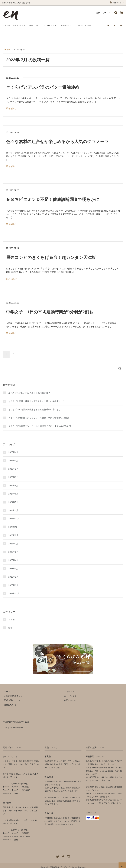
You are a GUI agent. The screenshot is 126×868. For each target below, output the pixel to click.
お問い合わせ (84, 25)
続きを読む (11, 108)
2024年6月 (13, 494)
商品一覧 (33, 25)
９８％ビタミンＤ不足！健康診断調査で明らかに (53, 199)
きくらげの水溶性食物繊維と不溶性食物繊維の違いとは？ (36, 409)
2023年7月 (13, 544)
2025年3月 (13, 461)
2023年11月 (14, 519)
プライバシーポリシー (13, 726)
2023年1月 (13, 585)
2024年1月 (13, 510)
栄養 (10, 628)
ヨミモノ (13, 620)
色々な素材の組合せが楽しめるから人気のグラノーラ (57, 142)
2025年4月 (13, 452)
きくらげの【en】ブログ (24, 38)
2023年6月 (13, 552)
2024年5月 (13, 502)
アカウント (117, 2)
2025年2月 (13, 469)
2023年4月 (13, 560)
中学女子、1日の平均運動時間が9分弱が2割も (50, 312)
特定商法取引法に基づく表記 (17, 721)
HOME (6, 25)
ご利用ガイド (67, 25)
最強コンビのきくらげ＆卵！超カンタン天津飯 (51, 258)
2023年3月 (13, 569)
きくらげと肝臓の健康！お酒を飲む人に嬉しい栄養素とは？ (37, 401)
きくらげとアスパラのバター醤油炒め (43, 87)
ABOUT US (19, 25)
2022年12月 (14, 593)
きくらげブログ (49, 25)
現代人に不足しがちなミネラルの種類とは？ (29, 393)
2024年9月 (13, 486)
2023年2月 (13, 577)
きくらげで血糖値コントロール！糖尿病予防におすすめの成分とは (40, 426)
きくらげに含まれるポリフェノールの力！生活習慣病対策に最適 (39, 418)
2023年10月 (14, 527)
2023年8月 (13, 535)
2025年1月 (13, 477)
